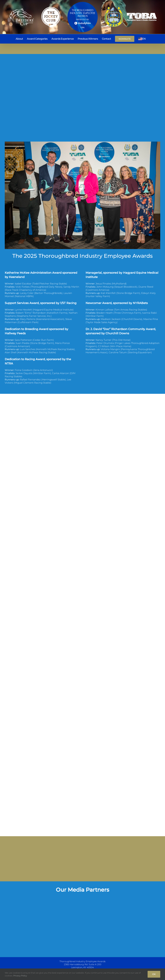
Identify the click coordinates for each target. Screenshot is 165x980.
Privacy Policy (20, 976)
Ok (154, 974)
